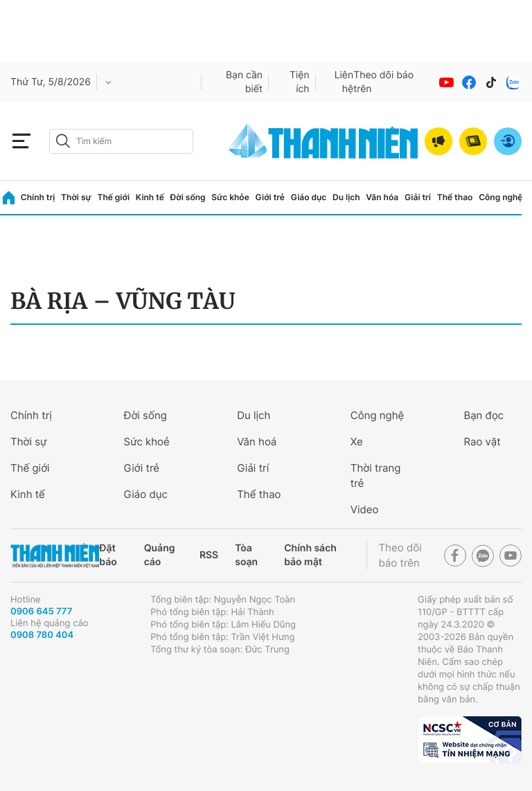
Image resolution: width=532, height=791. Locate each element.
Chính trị (38, 197)
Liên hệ (344, 82)
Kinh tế (150, 197)
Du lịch (346, 197)
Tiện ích (300, 82)
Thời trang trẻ (376, 476)
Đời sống (188, 197)
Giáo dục (309, 197)
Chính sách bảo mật (310, 555)
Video (365, 509)
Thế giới (113, 197)
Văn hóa (382, 197)
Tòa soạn (246, 555)
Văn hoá (257, 442)
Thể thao (455, 197)
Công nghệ (500, 197)
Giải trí (418, 197)
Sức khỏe (230, 197)
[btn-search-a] (63, 141)
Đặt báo (108, 555)
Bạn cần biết (244, 82)
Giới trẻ (270, 197)
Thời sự (76, 197)
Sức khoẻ (147, 442)
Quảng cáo (160, 555)
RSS (209, 555)
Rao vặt (482, 442)
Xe (357, 442)
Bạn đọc (484, 415)
